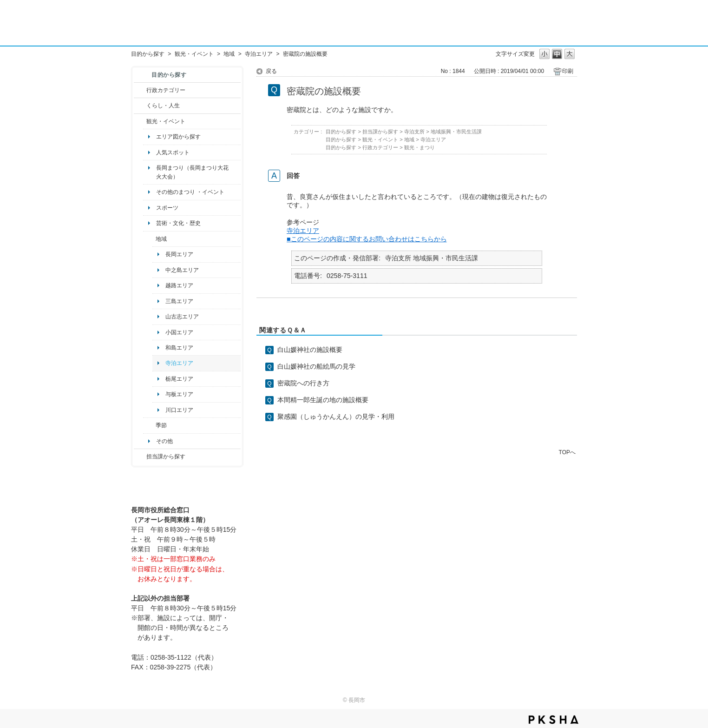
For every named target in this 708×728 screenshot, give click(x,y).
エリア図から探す (178, 137)
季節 (161, 425)
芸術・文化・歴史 (178, 223)
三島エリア (179, 301)
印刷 (568, 71)
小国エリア (179, 332)
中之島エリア (182, 270)
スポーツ (167, 208)
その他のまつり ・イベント (190, 192)
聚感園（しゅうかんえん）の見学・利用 (336, 417)
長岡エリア (179, 254)
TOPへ (567, 452)
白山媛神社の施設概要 (310, 350)
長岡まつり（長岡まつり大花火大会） (192, 172)
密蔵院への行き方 (303, 383)
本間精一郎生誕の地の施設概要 (323, 400)
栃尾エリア (179, 379)
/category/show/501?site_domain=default (149, 425)
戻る (271, 71)
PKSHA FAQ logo (554, 720)
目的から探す (148, 54)
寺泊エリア (259, 54)
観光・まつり (420, 147)
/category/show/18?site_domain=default (140, 121)
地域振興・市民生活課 (456, 132)
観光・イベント (194, 54)
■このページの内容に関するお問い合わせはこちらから (367, 239)
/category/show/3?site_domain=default (140, 90)
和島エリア (179, 348)
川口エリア (179, 410)
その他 (164, 441)
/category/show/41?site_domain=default (149, 239)
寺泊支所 (414, 132)
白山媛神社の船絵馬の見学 (316, 366)
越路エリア (179, 285)
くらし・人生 (163, 106)
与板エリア (179, 394)
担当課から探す (166, 457)
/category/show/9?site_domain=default (140, 457)
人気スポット (173, 152)
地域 (229, 54)
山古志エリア (182, 317)
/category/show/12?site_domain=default (140, 106)
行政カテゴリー (166, 90)
